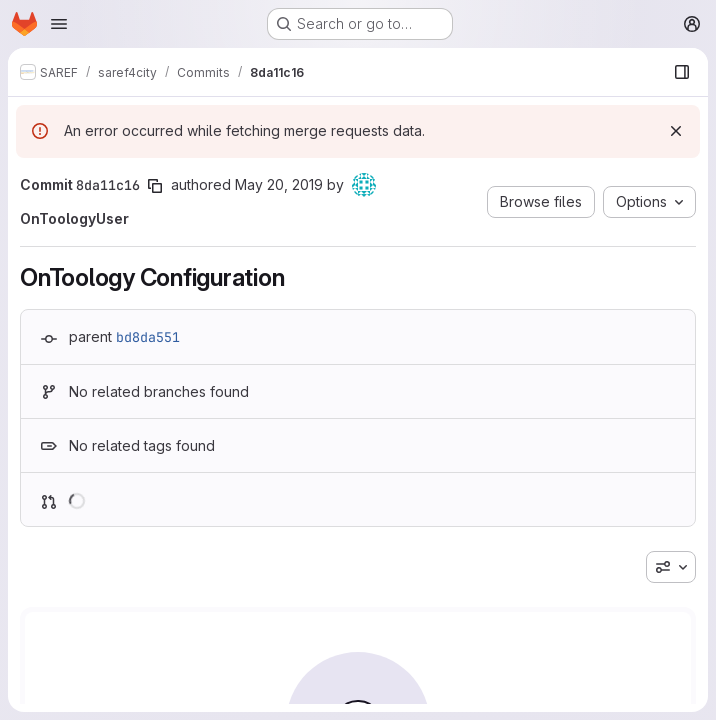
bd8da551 (148, 337)
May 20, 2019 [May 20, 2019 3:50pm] (279, 184)
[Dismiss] (676, 131)
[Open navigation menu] (59, 24)
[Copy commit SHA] (155, 186)
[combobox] (671, 567)
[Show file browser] (682, 72)
